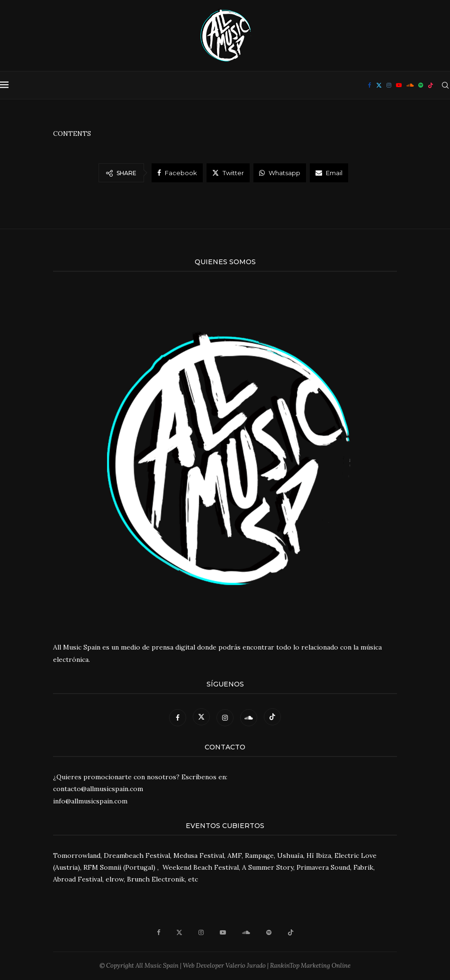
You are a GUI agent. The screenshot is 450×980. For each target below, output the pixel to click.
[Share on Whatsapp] (280, 173)
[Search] (445, 85)
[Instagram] (389, 85)
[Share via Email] (329, 173)
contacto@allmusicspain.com (98, 789)
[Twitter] (379, 85)
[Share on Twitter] (228, 173)
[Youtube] (399, 85)
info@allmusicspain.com (90, 801)
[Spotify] (421, 85)
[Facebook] (370, 85)
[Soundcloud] (410, 85)
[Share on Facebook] (177, 173)
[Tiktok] (431, 85)
